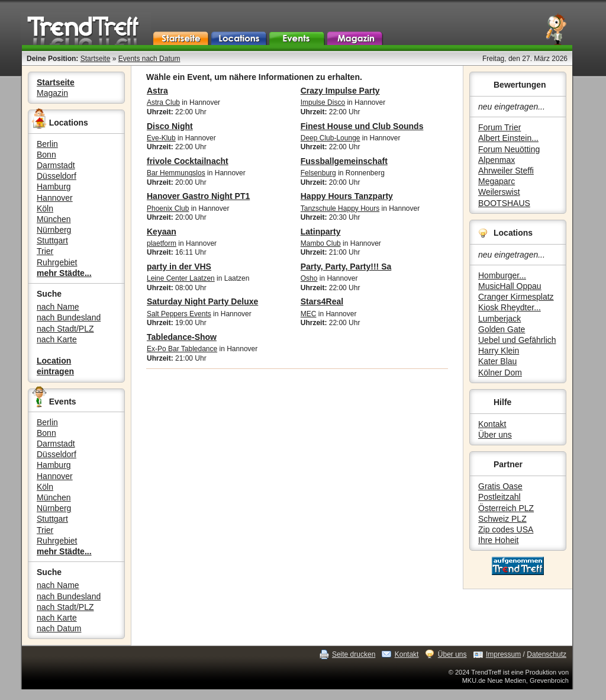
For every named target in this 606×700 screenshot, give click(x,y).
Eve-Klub (161, 138)
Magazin (52, 93)
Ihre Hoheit (498, 540)
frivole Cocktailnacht (188, 161)
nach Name (58, 307)
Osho (309, 278)
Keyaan (162, 232)
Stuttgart (52, 240)
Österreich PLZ (506, 508)
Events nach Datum (149, 59)
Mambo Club (321, 243)
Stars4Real (322, 301)
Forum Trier (499, 127)
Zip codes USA (506, 529)
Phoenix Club (168, 208)
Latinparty (321, 232)
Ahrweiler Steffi (506, 171)
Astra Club (163, 102)
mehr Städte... (64, 273)
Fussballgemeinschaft (344, 161)
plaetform (162, 243)
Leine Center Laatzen (181, 278)
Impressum (503, 654)
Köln (45, 208)
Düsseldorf (57, 176)
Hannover (55, 198)
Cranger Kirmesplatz (516, 297)
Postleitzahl (499, 497)
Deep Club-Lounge (331, 138)
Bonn (46, 155)
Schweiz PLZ (502, 519)
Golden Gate (502, 329)
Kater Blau (497, 361)
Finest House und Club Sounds (362, 126)
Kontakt (492, 424)
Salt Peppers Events (179, 314)
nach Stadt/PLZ (65, 329)
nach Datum (59, 628)
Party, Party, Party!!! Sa (346, 266)
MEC (309, 314)
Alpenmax (497, 160)
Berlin (47, 144)
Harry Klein (499, 351)
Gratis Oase (500, 486)
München (54, 219)
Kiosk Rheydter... (510, 307)
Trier (45, 251)
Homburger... (502, 275)
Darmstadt (56, 165)
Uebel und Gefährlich (517, 340)
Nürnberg (54, 230)
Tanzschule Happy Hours (340, 208)
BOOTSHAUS (504, 203)
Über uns (495, 435)
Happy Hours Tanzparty (347, 196)
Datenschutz (547, 654)
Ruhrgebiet (57, 262)
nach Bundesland (69, 317)
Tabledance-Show (182, 337)
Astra (157, 91)
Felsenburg (318, 173)
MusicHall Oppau (510, 286)
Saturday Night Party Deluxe (202, 301)
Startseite (96, 59)
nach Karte (57, 339)
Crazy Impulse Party (340, 91)
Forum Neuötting (509, 149)
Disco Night (170, 126)
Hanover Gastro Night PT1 (198, 196)
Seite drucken (354, 654)
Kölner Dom (500, 373)
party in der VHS (179, 266)
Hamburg (54, 187)
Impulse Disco (323, 102)
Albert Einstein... (508, 138)
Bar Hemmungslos (176, 173)
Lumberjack (499, 319)
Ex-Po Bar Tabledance (182, 349)
